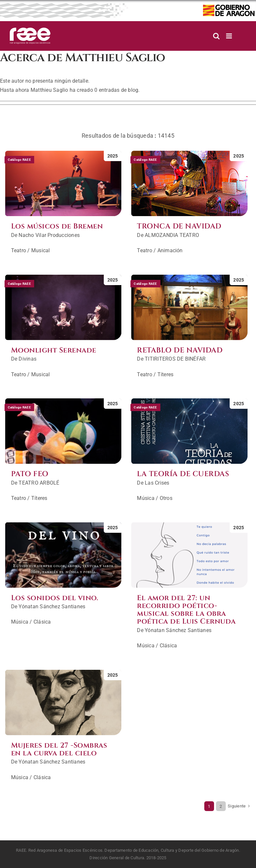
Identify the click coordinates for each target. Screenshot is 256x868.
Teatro (19, 250)
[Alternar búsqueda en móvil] (216, 36)
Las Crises (157, 483)
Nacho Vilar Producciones (49, 235)
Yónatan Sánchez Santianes (52, 606)
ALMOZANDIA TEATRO (172, 235)
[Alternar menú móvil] (229, 36)
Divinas (27, 359)
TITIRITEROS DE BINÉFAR (175, 359)
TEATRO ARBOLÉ (39, 483)
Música (146, 498)
